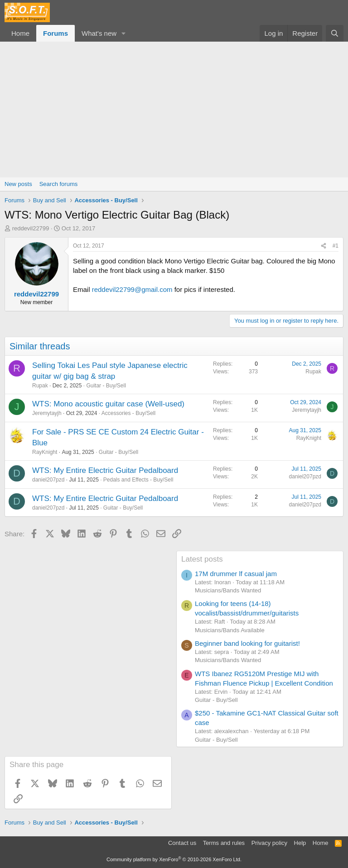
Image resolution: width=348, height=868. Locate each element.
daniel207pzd (48, 480)
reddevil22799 (31, 228)
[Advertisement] (174, 110)
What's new (99, 33)
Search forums (59, 184)
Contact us (182, 843)
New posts (18, 184)
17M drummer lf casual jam (236, 574)
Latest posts (202, 559)
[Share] (324, 246)
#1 (336, 246)
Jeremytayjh (47, 413)
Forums (56, 33)
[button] (124, 33)
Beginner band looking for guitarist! (247, 643)
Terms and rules (224, 843)
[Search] (335, 33)
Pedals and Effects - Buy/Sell (138, 480)
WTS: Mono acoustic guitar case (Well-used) (108, 404)
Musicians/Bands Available (230, 630)
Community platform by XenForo (174, 859)
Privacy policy (269, 843)
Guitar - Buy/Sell (106, 386)
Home (20, 33)
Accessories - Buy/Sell (128, 413)
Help (300, 843)
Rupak (40, 386)
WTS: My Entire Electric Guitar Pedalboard (105, 470)
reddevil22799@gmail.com (132, 289)
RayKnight (45, 452)
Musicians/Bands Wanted (228, 590)
